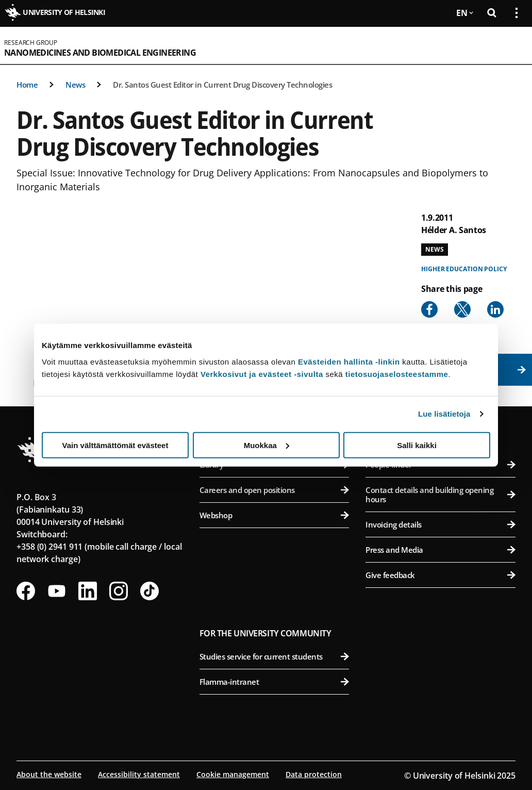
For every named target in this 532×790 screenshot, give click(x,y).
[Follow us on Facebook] (26, 591)
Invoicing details (440, 524)
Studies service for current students (275, 656)
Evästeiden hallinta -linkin (349, 361)
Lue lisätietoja (444, 414)
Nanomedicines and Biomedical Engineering (100, 53)
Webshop (275, 515)
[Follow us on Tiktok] (149, 591)
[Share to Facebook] (429, 309)
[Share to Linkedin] (495, 309)
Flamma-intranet (275, 682)
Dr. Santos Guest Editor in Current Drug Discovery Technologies (222, 85)
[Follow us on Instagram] (119, 591)
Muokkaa (267, 445)
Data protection (314, 774)
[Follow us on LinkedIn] (88, 591)
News (75, 85)
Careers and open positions (275, 490)
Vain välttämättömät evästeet (115, 445)
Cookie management (233, 774)
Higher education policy (464, 269)
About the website (49, 774)
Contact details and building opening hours (440, 495)
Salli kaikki (417, 445)
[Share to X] (462, 309)
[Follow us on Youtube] (57, 591)
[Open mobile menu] (512, 45)
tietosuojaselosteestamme (397, 374)
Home (27, 85)
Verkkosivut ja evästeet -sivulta (262, 374)
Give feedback (440, 575)
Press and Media (440, 550)
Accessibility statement (139, 774)
